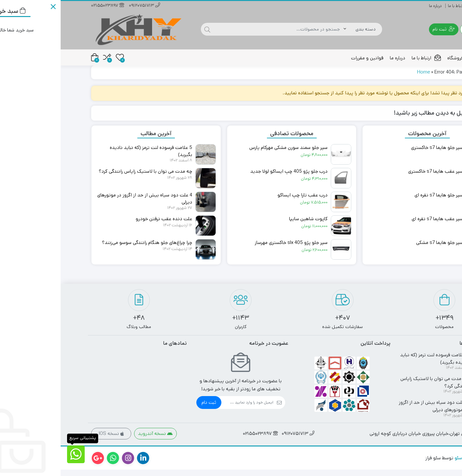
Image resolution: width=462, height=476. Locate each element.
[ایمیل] (187, 409)
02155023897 (47, 6)
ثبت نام (148, 409)
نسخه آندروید (95, 440)
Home (363, 78)
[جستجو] (218, 29)
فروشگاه (400, 58)
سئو (398, 464)
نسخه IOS (51, 440)
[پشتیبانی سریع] (15, 454)
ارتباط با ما (396, 6)
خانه (424, 58)
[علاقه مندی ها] (59, 57)
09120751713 (84, 6)
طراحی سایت (419, 464)
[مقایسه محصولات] (46, 57)
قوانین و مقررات (307, 58)
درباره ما (375, 6)
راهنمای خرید (421, 6)
